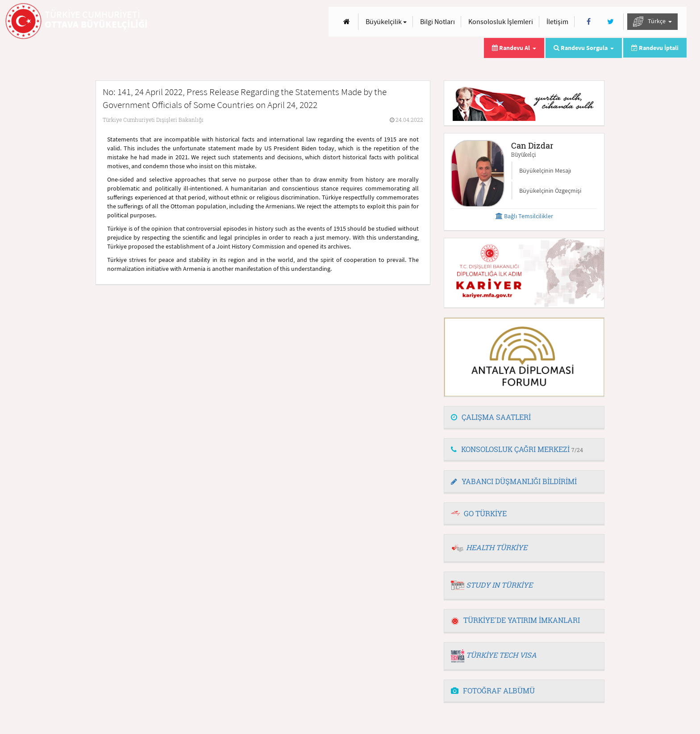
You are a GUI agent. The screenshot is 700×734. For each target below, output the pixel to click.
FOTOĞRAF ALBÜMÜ (493, 690)
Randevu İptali (655, 48)
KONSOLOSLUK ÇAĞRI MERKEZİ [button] (517, 449)
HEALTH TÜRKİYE (497, 547)
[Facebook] (589, 22)
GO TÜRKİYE (485, 513)
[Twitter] (610, 22)
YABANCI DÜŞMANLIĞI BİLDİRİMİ (514, 481)
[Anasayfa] (347, 22)
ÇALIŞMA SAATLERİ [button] (491, 417)
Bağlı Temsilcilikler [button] (524, 216)
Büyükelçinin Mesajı (545, 170)
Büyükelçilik (386, 21)
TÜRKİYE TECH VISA (501, 655)
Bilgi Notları (437, 21)
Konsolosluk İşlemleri (501, 21)
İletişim (557, 21)
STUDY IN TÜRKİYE (499, 585)
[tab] (524, 418)
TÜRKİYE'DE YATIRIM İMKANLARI (515, 620)
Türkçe (652, 22)
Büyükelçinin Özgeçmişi (550, 191)
